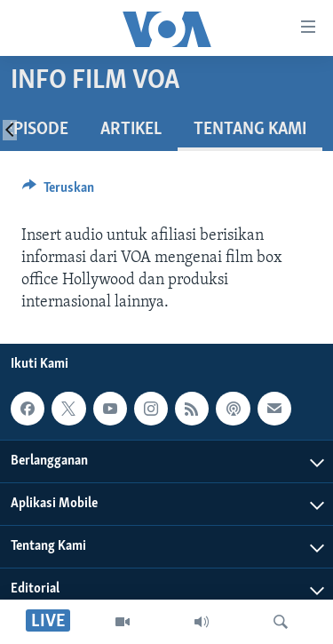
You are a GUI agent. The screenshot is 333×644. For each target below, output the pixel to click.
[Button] (58, 192)
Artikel (131, 130)
